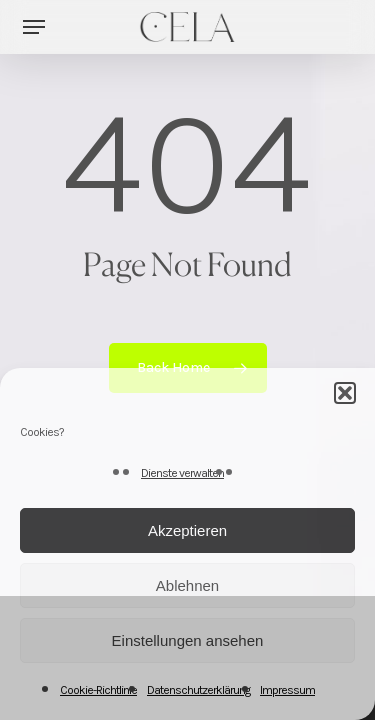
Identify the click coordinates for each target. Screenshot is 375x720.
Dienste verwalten (182, 473)
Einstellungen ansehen (188, 640)
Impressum (287, 690)
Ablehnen (187, 585)
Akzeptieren (187, 530)
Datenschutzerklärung (198, 690)
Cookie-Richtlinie (98, 690)
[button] (345, 393)
